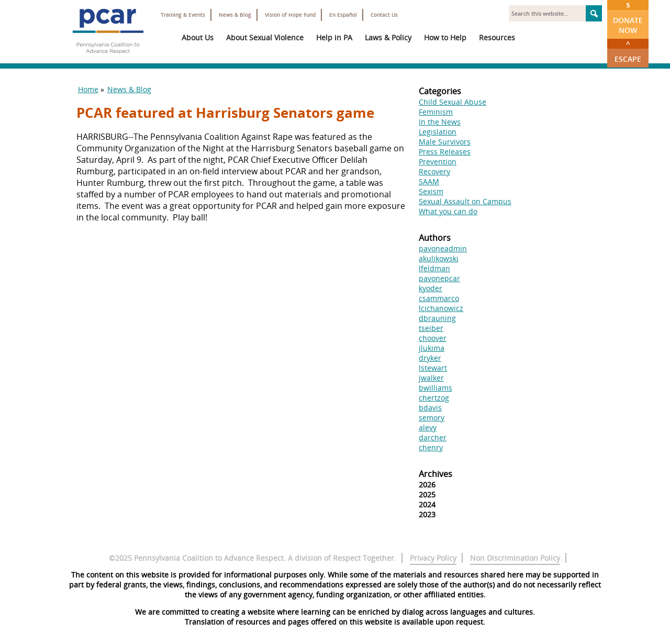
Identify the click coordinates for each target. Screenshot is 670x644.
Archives (435, 474)
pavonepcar (439, 278)
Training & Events (183, 15)
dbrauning (437, 318)
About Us (198, 37)
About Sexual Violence (265, 37)
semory (432, 418)
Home (88, 89)
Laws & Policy (388, 37)
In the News (440, 122)
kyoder (431, 288)
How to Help (445, 37)
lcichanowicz (441, 308)
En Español (343, 15)
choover (433, 338)
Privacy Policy (433, 558)
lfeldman (434, 268)
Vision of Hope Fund (290, 15)
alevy (428, 428)
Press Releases (445, 152)
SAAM (429, 181)
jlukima (432, 348)
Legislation (438, 132)
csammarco (439, 298)
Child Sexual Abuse (453, 102)
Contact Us (384, 15)
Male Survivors (445, 142)
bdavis (430, 408)
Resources (497, 37)
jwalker (431, 378)
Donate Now (628, 18)
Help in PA (334, 37)
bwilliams (435, 388)
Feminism (436, 112)
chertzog (434, 398)
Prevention (438, 162)
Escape (628, 51)
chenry (431, 447)
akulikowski (439, 258)
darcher (433, 437)
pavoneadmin (443, 248)
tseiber (431, 328)
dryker (430, 358)
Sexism (431, 191)
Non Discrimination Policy (515, 558)
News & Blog (235, 15)
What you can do (448, 211)
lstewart (433, 368)
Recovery (434, 171)
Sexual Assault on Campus (465, 201)
